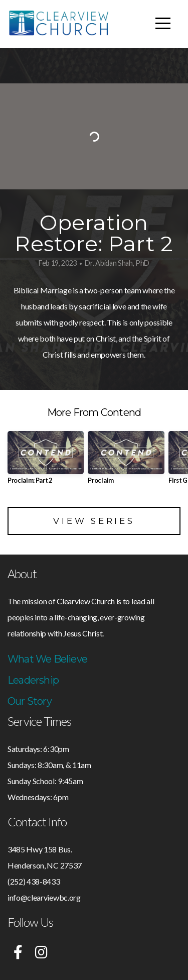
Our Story (30, 701)
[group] (46, 461)
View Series (94, 521)
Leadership (33, 680)
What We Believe (47, 659)
